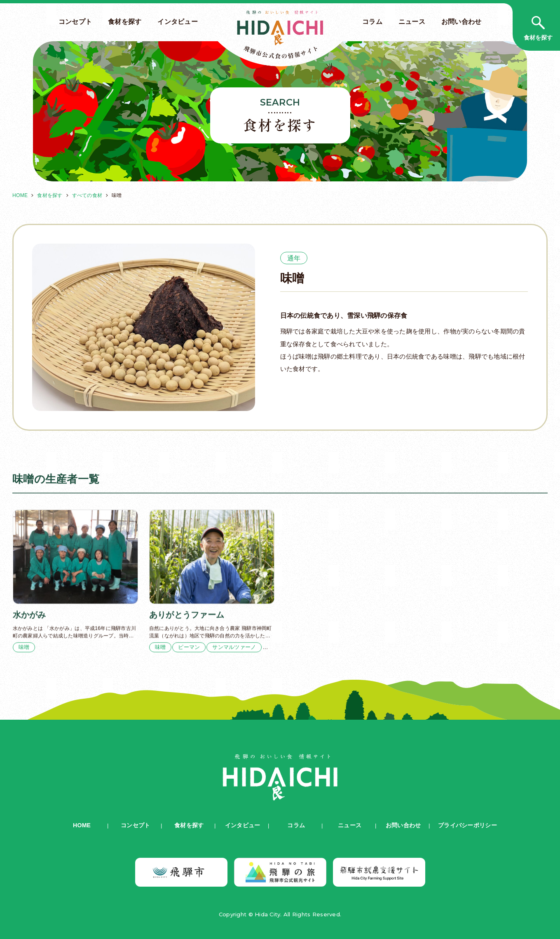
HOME (20, 195)
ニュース (412, 21)
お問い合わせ (462, 21)
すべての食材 (87, 195)
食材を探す (125, 21)
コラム (372, 21)
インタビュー (178, 21)
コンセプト (75, 21)
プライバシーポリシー (467, 825)
